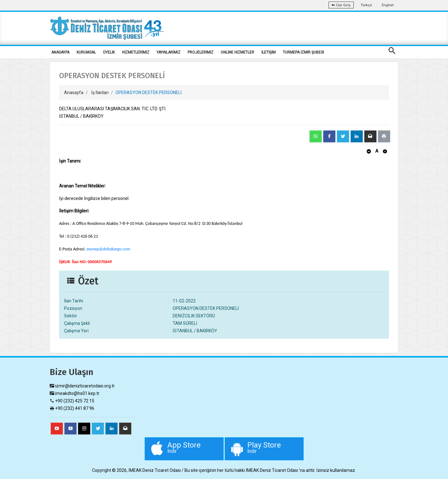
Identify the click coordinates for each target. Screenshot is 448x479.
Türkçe (366, 5)
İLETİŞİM (268, 52)
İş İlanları (100, 92)
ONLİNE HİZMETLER (237, 52)
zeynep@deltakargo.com (108, 249)
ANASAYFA (60, 52)
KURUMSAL (86, 52)
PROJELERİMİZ (201, 52)
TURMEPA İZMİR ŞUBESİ (303, 52)
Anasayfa (74, 92)
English (388, 5)
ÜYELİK (109, 52)
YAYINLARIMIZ (168, 52)
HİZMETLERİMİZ (136, 52)
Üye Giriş (341, 5)
